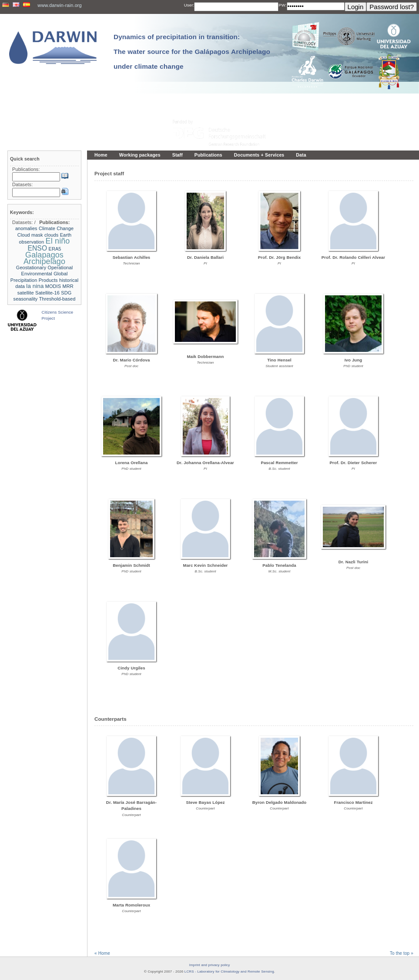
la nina (35, 286)
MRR (68, 286)
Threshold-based (57, 299)
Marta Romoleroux (131, 905)
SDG (66, 293)
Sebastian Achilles (132, 257)
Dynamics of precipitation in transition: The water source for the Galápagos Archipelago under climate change (192, 52)
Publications (208, 155)
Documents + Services (259, 155)
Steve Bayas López (205, 802)
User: (189, 5)
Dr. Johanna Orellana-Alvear (205, 463)
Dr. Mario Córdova (132, 360)
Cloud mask (30, 235)
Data (301, 155)
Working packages (140, 155)
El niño (58, 241)
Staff (178, 155)
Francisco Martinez (353, 802)
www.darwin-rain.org (59, 5)
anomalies (26, 228)
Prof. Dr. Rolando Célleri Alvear (353, 257)
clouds (51, 235)
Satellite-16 (47, 293)
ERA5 (55, 249)
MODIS (53, 286)
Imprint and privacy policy (210, 965)
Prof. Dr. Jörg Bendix (279, 257)
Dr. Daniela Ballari (205, 257)
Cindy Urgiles (131, 668)
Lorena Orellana (132, 463)
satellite (26, 293)
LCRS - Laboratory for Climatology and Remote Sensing (229, 972)
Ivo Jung (354, 360)
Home (101, 155)
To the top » (402, 953)
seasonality (26, 299)
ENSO (37, 248)
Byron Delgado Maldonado (280, 802)
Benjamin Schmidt (131, 565)
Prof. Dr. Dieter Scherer (354, 463)
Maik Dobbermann (205, 356)
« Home (102, 953)
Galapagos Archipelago (44, 258)
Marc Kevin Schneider (206, 565)
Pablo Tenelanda (279, 565)
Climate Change (56, 228)
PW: (282, 5)
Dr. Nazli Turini (354, 562)
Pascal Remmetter (279, 463)
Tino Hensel (279, 360)
